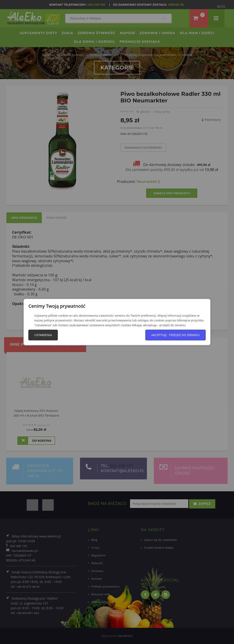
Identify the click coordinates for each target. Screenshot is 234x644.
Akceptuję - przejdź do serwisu (175, 335)
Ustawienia (43, 335)
